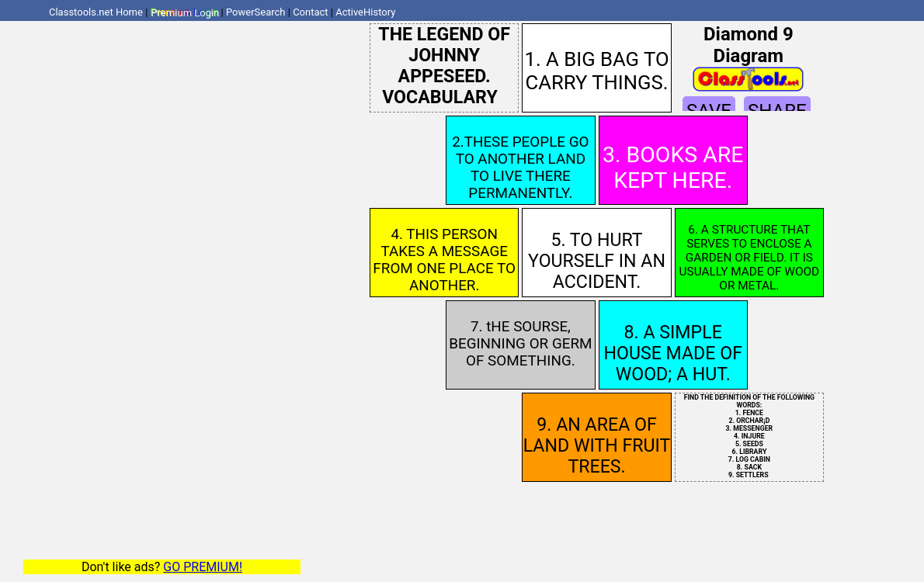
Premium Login (185, 12)
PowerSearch (256, 12)
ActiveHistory (365, 12)
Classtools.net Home (96, 12)
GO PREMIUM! (203, 567)
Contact (310, 12)
